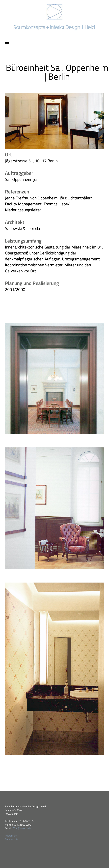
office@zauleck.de (21, 828)
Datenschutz (12, 839)
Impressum (11, 836)
